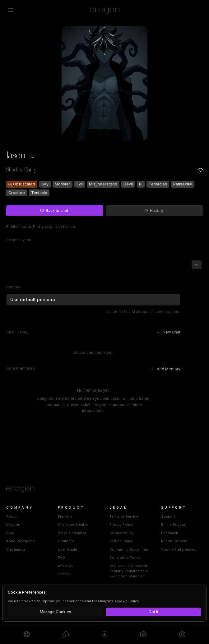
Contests (66, 541)
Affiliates (65, 566)
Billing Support (174, 525)
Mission (13, 525)
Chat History (17, 332)
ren (28, 240)
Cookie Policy (121, 533)
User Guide (67, 549)
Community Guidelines (129, 549)
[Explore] (27, 634)
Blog (10, 533)
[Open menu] (11, 10)
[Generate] (143, 634)
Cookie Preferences (178, 549)
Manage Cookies (56, 612)
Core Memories (21, 368)
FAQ (61, 558)
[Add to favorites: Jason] (201, 170)
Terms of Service (124, 516)
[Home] (104, 490)
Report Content (174, 541)
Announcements (21, 541)
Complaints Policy (125, 558)
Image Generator (72, 533)
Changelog (16, 549)
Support (168, 516)
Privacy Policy (121, 525)
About (12, 516)
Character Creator (73, 525)
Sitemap (65, 574)
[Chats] (66, 634)
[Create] (104, 634)
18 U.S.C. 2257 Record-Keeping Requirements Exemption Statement (129, 571)
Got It (153, 612)
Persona (14, 287)
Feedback (170, 533)
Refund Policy (121, 541)
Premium (65, 516)
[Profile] (182, 634)
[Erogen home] (105, 10)
